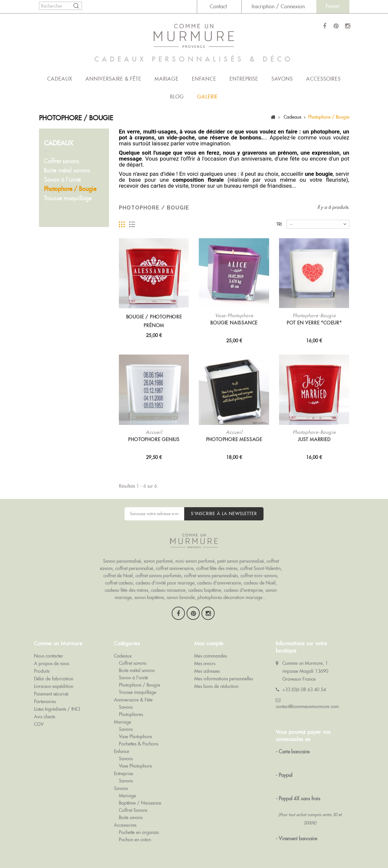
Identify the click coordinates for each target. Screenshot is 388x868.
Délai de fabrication (54, 674)
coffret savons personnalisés (211, 576)
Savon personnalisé (122, 561)
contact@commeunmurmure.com (307, 702)
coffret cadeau (119, 583)
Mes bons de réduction (216, 682)
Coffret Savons (133, 806)
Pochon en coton (135, 835)
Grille (122, 225)
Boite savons (131, 813)
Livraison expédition (54, 682)
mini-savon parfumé (195, 561)
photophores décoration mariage (230, 597)
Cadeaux (60, 79)
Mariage (167, 79)
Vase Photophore (135, 732)
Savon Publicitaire (268, 849)
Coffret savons (62, 161)
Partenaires (45, 697)
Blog (177, 97)
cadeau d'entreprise (243, 590)
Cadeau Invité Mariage (313, 849)
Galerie (208, 97)
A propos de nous (52, 659)
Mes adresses (207, 666)
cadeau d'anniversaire (219, 583)
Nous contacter (49, 651)
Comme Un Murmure (58, 849)
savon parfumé (158, 561)
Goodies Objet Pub (103, 856)
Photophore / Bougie (70, 189)
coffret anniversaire (175, 568)
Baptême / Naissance (140, 798)
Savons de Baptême (183, 849)
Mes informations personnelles (224, 674)
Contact (218, 6)
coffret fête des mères (217, 568)
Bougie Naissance (234, 323)
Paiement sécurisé (51, 689)
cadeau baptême (205, 590)
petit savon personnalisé (241, 561)
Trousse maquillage (68, 198)
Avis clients (45, 712)
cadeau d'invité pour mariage (165, 583)
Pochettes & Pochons (139, 739)
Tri (279, 224)
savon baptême (149, 597)
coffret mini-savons (259, 576)
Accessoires (323, 79)
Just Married (314, 439)
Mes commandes (211, 651)
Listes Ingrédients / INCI (57, 704)
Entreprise (244, 79)
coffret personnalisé (134, 568)
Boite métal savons (67, 170)
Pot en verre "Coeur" (314, 323)
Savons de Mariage (104, 849)
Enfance (204, 79)
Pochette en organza (139, 828)
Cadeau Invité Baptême (56, 856)
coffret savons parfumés (158, 576)
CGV (39, 720)
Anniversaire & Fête (113, 79)
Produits (42, 666)
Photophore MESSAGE (234, 439)
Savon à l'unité (62, 180)
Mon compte (209, 639)
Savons (282, 79)
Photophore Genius (154, 439)
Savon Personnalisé (226, 849)
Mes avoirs (205, 659)
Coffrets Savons (143, 849)
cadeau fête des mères (126, 590)
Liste (132, 225)
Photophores (131, 710)
